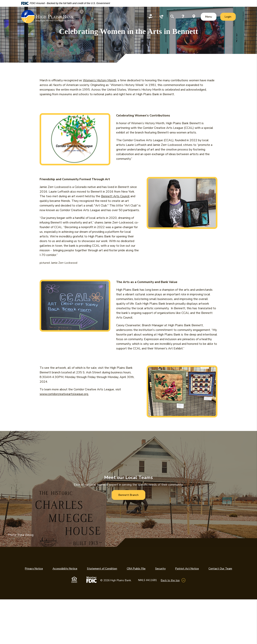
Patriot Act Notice (187, 569)
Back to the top (170, 580)
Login (230, 17)
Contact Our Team (220, 569)
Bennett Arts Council (115, 196)
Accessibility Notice (65, 569)
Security (160, 569)
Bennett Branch (128, 495)
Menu (209, 17)
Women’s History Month (100, 80)
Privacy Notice (34, 569)
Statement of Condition (102, 569)
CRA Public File (136, 569)
